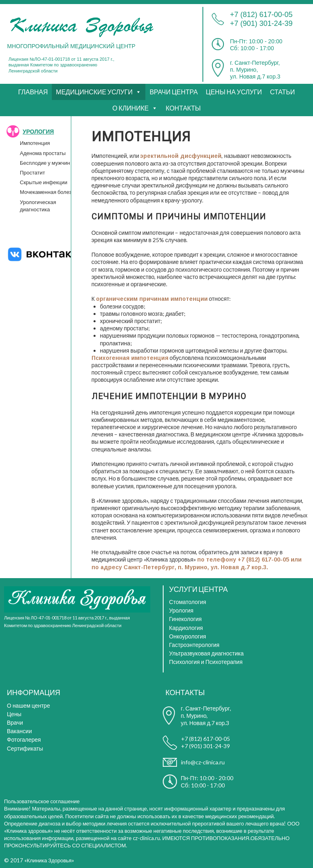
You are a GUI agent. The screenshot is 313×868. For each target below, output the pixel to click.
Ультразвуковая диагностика (207, 653)
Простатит (32, 172)
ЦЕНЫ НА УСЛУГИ (234, 92)
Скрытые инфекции (44, 182)
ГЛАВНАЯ (33, 92)
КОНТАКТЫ (183, 108)
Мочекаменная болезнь (49, 192)
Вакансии (19, 731)
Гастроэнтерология (194, 645)
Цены (14, 714)
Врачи (15, 722)
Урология (181, 610)
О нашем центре (28, 705)
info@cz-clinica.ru (203, 762)
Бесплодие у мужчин (45, 163)
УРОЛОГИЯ (38, 131)
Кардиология (186, 628)
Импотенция (35, 143)
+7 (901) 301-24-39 (261, 23)
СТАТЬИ (282, 92)
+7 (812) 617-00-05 (261, 15)
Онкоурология (188, 636)
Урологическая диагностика (38, 206)
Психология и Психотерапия (206, 662)
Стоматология (188, 602)
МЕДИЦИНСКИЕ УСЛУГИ (94, 92)
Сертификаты (25, 748)
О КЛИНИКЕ (130, 108)
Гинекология (186, 619)
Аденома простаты (43, 153)
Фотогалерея (24, 739)
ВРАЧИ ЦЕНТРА (174, 92)
